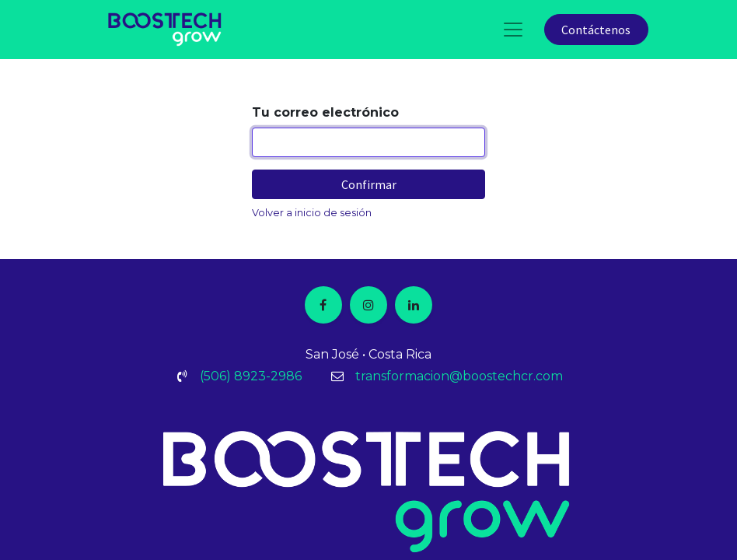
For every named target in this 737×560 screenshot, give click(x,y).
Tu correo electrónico (325, 112)
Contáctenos (596, 30)
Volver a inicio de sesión (312, 213)
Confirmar (369, 184)
